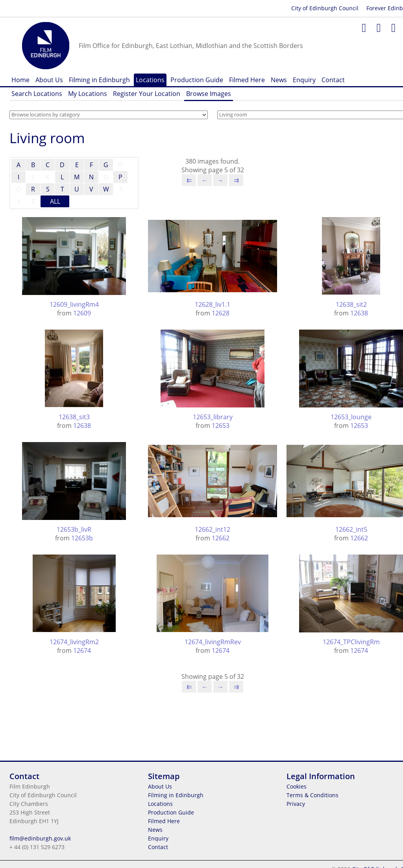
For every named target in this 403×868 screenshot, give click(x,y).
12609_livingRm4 (74, 304)
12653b (82, 538)
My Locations (88, 94)
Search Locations (37, 94)
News (279, 80)
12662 (221, 538)
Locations (150, 80)
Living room (47, 138)
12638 (359, 313)
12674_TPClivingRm (351, 642)
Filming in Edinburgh (99, 80)
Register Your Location (147, 94)
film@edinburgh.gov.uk (40, 838)
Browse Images (209, 94)
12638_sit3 (74, 417)
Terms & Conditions (312, 795)
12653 (221, 426)
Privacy (296, 804)
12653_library (213, 417)
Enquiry (304, 80)
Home (20, 80)
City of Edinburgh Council (325, 8)
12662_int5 (351, 529)
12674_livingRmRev (213, 642)
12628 (221, 313)
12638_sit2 (351, 304)
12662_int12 (213, 529)
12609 (82, 313)
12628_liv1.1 (213, 304)
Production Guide (197, 80)
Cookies (297, 786)
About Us (49, 80)
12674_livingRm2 (74, 642)
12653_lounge (351, 417)
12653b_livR (74, 529)
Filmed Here (247, 80)
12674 (82, 651)
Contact (333, 80)
